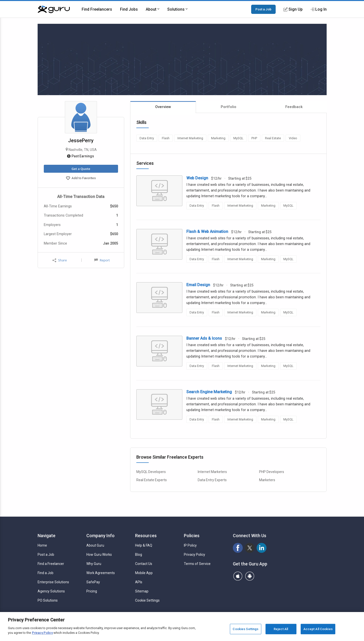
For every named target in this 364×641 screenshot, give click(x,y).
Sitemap (142, 591)
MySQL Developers (151, 472)
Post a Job (263, 9)
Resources (146, 536)
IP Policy (190, 545)
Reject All (281, 629)
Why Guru (94, 564)
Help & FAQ (144, 545)
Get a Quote (81, 169)
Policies (192, 536)
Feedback (294, 107)
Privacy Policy (194, 555)
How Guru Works (99, 555)
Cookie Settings (147, 600)
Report (102, 260)
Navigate (47, 536)
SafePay (93, 582)
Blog (139, 555)
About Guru (95, 545)
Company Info (100, 536)
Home (42, 545)
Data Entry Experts (212, 480)
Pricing (92, 591)
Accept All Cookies (318, 629)
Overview (163, 107)
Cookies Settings (245, 629)
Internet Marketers (212, 472)
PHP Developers (272, 472)
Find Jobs (129, 9)
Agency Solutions (51, 591)
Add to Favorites (81, 179)
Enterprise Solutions (53, 582)
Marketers (267, 480)
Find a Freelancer (51, 564)
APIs (139, 582)
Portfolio (229, 107)
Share (60, 260)
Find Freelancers (97, 9)
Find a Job (46, 573)
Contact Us (144, 564)
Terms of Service (197, 564)
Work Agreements (101, 573)
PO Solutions (48, 600)
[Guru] (54, 9)
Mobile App (144, 573)
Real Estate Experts (152, 480)
